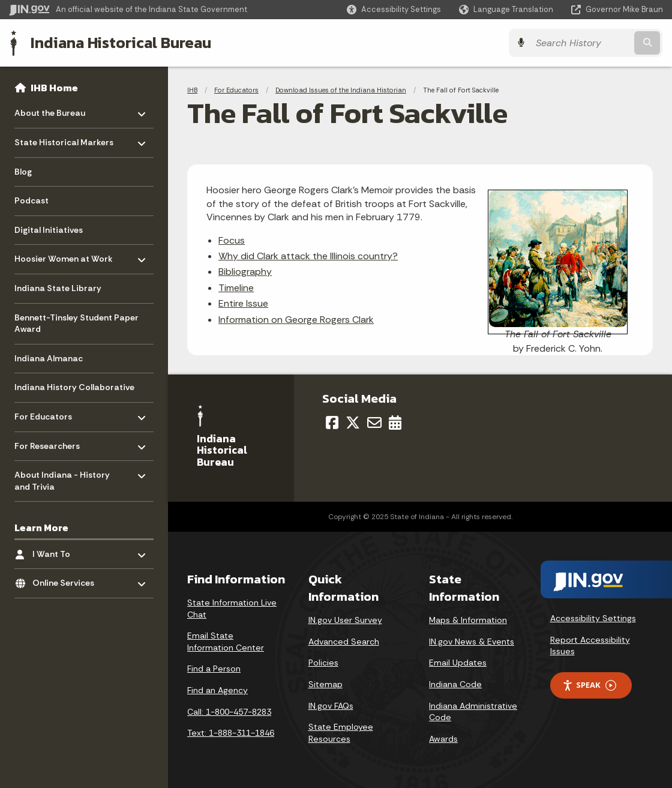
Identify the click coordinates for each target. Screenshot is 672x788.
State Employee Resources (341, 733)
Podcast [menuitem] (31, 200)
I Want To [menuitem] (67, 551)
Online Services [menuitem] (67, 580)
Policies (323, 663)
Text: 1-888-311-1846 (231, 733)
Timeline (236, 288)
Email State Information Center (226, 642)
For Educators (236, 90)
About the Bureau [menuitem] (50, 110)
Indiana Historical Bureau (121, 43)
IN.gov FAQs (331, 706)
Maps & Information (468, 620)
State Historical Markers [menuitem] (64, 140)
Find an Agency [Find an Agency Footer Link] (217, 690)
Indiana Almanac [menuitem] (49, 358)
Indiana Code (455, 684)
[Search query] (583, 43)
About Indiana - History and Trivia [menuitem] (62, 478)
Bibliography (245, 272)
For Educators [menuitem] (49, 414)
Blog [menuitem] (23, 172)
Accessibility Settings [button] (593, 618)
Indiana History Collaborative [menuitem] (74, 387)
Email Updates (458, 663)
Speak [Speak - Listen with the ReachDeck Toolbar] (589, 685)
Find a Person (214, 669)
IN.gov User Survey (345, 620)
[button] (394, 9)
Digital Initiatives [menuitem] (49, 230)
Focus (232, 240)
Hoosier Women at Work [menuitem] (64, 256)
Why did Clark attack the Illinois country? (308, 256)
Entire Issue (243, 303)
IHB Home (54, 88)
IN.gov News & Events (472, 642)
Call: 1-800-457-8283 (229, 712)
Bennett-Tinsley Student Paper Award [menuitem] (76, 323)
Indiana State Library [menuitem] (58, 288)
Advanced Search (344, 642)
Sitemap (325, 684)
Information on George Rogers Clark (296, 320)
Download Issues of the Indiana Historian (341, 90)
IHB (192, 90)
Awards (443, 739)
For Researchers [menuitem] (49, 443)
